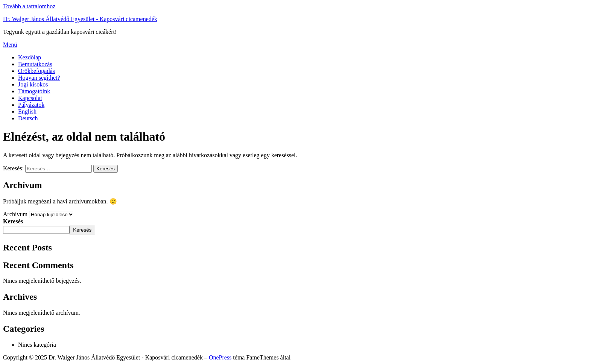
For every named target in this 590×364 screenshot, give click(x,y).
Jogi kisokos (33, 84)
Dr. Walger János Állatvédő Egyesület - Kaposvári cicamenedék (80, 19)
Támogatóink (34, 91)
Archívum (15, 214)
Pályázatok (31, 105)
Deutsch (28, 118)
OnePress (220, 357)
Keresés (13, 221)
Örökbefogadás (36, 71)
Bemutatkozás (35, 64)
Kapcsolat (30, 98)
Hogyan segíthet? (39, 78)
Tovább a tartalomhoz (29, 6)
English (27, 111)
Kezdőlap (30, 57)
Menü (10, 45)
